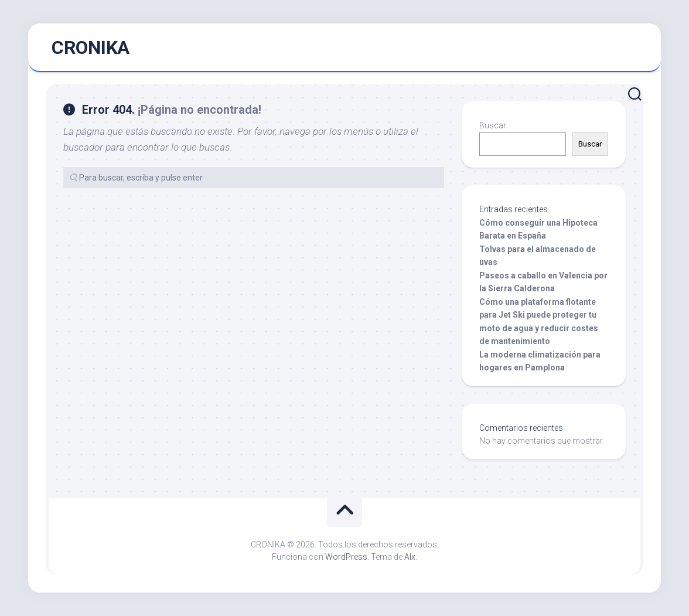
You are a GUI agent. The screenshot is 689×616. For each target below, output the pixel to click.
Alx (410, 557)
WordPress (346, 557)
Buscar (493, 125)
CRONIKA (91, 47)
